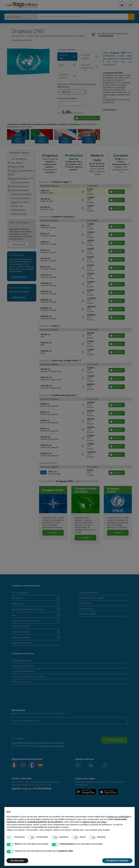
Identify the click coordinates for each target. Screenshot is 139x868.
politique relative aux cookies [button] (95, 822)
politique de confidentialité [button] (118, 817)
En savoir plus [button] (17, 861)
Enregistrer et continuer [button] (117, 861)
